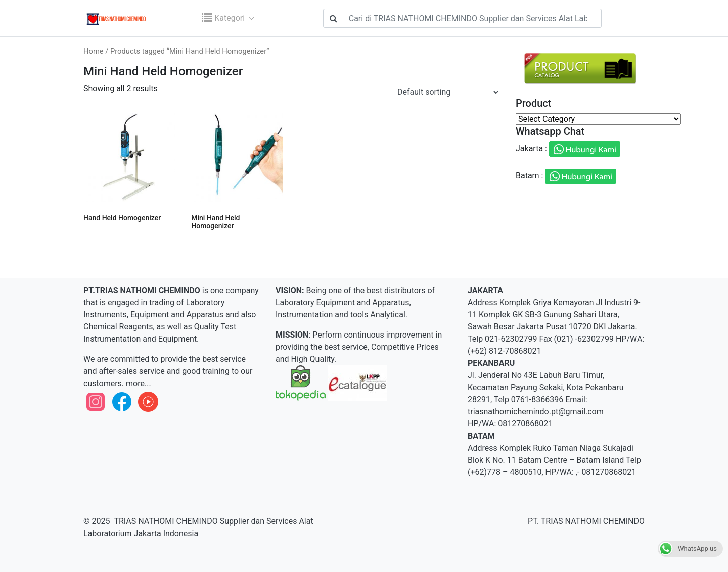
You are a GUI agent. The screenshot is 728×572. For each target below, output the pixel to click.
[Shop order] (445, 92)
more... (138, 383)
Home (94, 51)
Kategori (224, 18)
